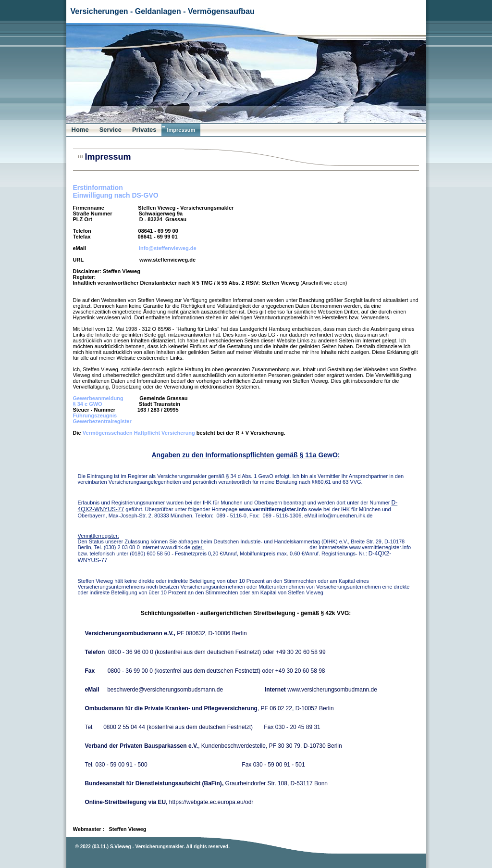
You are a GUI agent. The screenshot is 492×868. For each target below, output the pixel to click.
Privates (144, 130)
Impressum (181, 130)
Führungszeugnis (95, 415)
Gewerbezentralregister (102, 421)
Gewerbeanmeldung (98, 398)
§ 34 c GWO (88, 404)
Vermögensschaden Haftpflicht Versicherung (139, 433)
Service (111, 130)
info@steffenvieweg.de (168, 248)
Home (80, 130)
